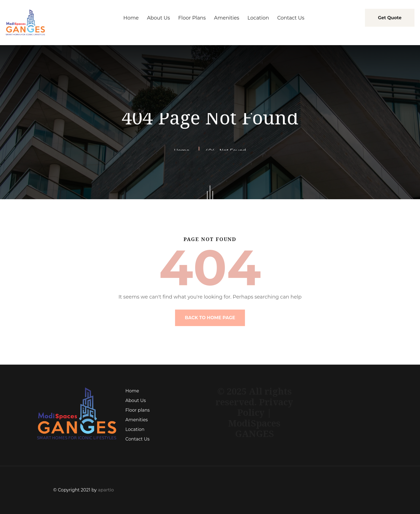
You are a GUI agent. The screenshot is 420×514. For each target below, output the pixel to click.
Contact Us (138, 439)
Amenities (137, 420)
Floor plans (138, 410)
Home (132, 391)
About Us (136, 400)
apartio (106, 490)
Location (135, 429)
